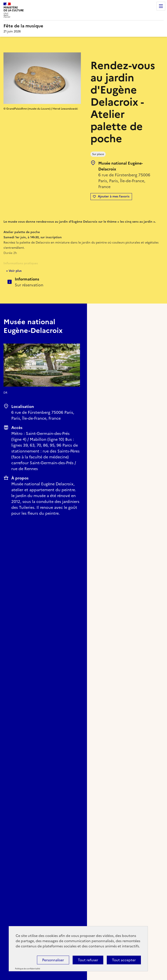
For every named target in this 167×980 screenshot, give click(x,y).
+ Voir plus (14, 271)
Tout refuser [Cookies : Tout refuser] (88, 960)
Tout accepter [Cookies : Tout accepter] (124, 960)
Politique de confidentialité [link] (28, 969)
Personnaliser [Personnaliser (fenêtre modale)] (53, 960)
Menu (161, 6)
